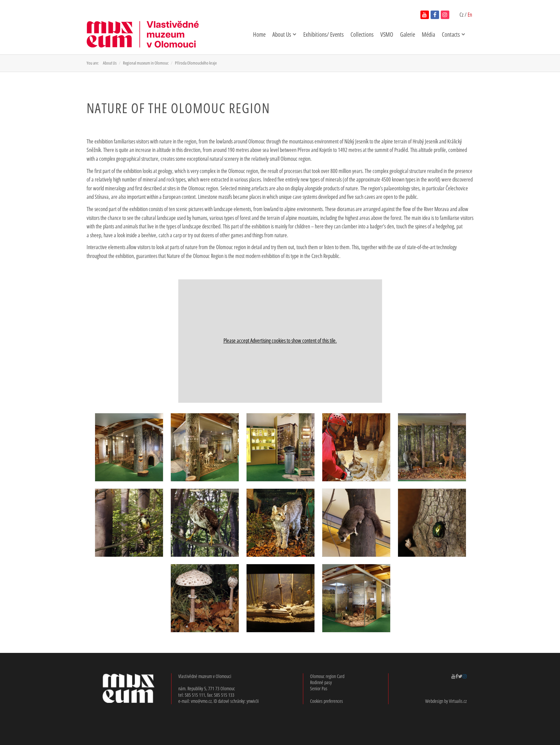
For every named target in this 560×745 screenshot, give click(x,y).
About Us (284, 34)
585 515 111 (195, 695)
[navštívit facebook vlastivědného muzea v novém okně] (435, 15)
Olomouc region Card (327, 676)
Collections (362, 34)
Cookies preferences (327, 701)
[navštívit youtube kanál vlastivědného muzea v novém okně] (425, 15)
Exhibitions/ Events (323, 34)
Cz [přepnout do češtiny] (462, 15)
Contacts (454, 34)
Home (259, 34)
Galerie (408, 34)
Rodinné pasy (321, 682)
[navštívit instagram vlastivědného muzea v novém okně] (445, 15)
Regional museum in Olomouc (146, 63)
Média (428, 34)
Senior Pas (319, 688)
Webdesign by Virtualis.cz (446, 701)
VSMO (387, 34)
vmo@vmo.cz (201, 701)
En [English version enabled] (470, 15)
